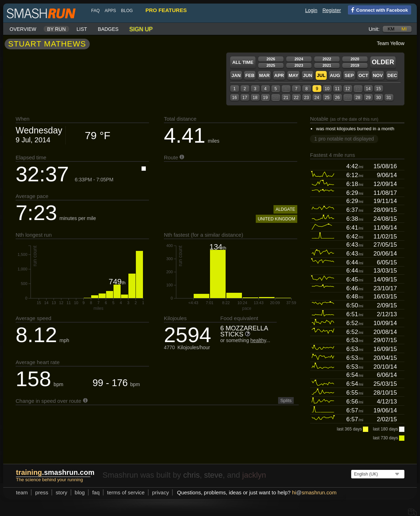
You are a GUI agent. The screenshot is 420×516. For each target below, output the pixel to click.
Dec (392, 75)
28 (358, 98)
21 (286, 98)
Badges (108, 29)
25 (327, 98)
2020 (355, 59)
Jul (321, 75)
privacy (161, 492)
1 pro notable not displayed (344, 139)
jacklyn (254, 475)
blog (127, 11)
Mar (264, 75)
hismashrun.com (314, 492)
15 (378, 89)
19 (265, 98)
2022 (327, 59)
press (42, 492)
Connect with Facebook (378, 10)
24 (317, 98)
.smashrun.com (55, 472)
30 (378, 98)
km (391, 29)
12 (347, 89)
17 (245, 98)
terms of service (126, 492)
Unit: (374, 29)
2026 (271, 59)
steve (213, 475)
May (293, 75)
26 (337, 98)
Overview (23, 29)
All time (243, 62)
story (62, 492)
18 (255, 98)
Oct (363, 75)
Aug (335, 75)
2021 (327, 65)
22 (296, 98)
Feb (250, 75)
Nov (378, 75)
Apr (279, 75)
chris (191, 475)
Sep (349, 75)
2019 (355, 65)
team (22, 492)
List (82, 29)
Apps (110, 11)
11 (337, 89)
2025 (271, 65)
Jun (308, 75)
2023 (299, 65)
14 (368, 89)
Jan (236, 75)
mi (404, 29)
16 (234, 98)
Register (332, 10)
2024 (299, 59)
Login (311, 10)
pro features (166, 10)
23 (306, 98)
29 (368, 98)
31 (389, 98)
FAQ (95, 11)
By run (57, 29)
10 (327, 89)
